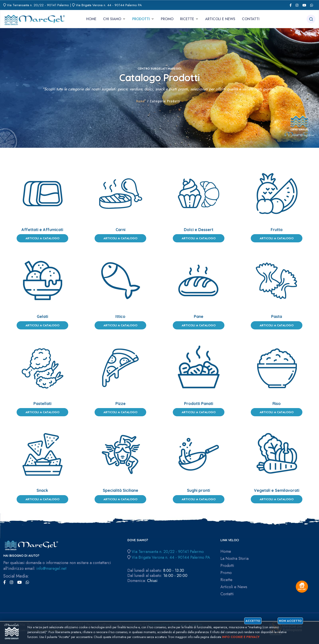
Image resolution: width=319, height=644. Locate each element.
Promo (167, 19)
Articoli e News (220, 19)
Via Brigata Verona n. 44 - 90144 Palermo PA (109, 5)
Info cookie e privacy (241, 637)
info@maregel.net (51, 568)
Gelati (42, 316)
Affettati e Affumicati (42, 230)
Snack (42, 490)
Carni (121, 230)
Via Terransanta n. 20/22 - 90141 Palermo (38, 5)
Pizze (121, 404)
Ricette (187, 19)
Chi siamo (112, 19)
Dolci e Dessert (199, 230)
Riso (277, 404)
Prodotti (141, 19)
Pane (199, 316)
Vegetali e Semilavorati (277, 490)
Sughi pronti (198, 490)
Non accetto (290, 621)
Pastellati (42, 404)
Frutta (277, 230)
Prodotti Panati (199, 404)
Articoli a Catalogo (42, 238)
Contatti (251, 19)
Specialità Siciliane (121, 490)
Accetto (253, 621)
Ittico (120, 316)
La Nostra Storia (234, 559)
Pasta (277, 316)
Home (91, 19)
